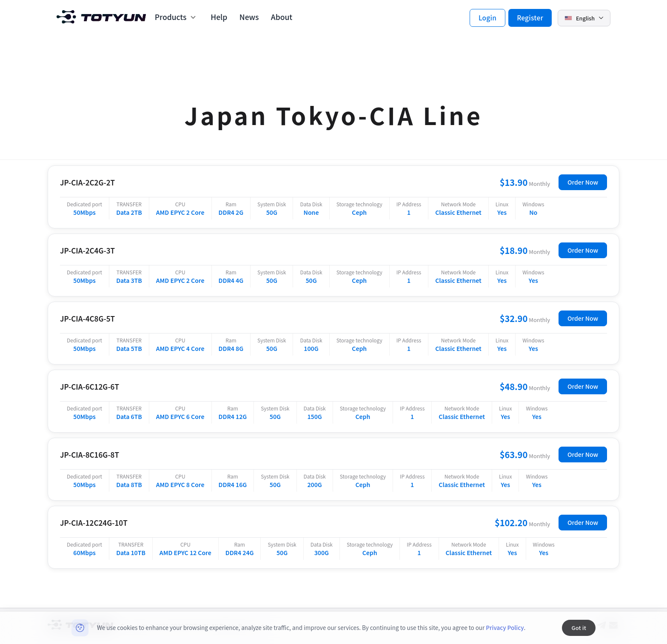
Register (530, 17)
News (249, 17)
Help (219, 17)
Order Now (583, 182)
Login (487, 17)
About (282, 17)
